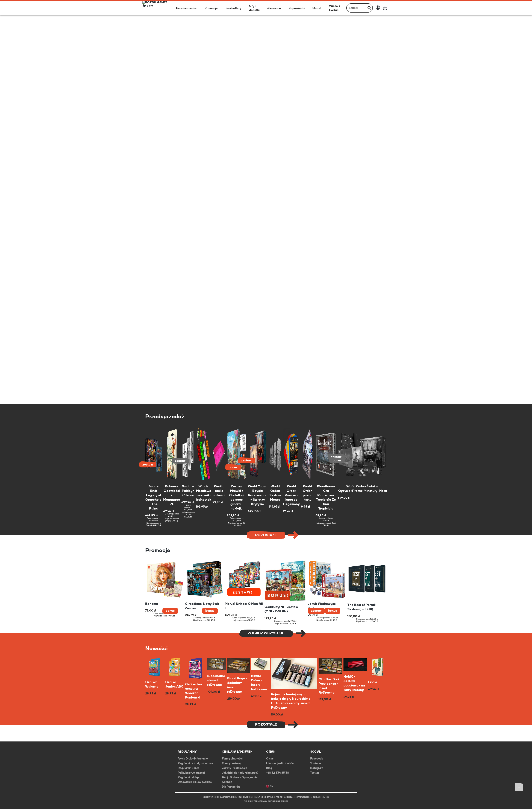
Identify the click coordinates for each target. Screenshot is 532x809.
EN (270, 786)
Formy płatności (232, 759)
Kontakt (227, 782)
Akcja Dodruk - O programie (240, 777)
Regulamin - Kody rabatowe (195, 763)
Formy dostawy (232, 763)
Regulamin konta (189, 768)
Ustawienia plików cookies (195, 782)
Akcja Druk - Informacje (193, 759)
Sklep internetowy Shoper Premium (266, 801)
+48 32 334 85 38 (277, 773)
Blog (269, 768)
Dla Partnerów (231, 787)
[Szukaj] (369, 8)
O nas (270, 759)
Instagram (317, 768)
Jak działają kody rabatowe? (240, 773)
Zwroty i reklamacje (235, 768)
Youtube (316, 763)
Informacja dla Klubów (280, 763)
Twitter (315, 773)
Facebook (317, 759)
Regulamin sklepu (189, 777)
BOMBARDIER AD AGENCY (311, 797)
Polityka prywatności (191, 773)
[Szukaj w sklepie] (356, 8)
